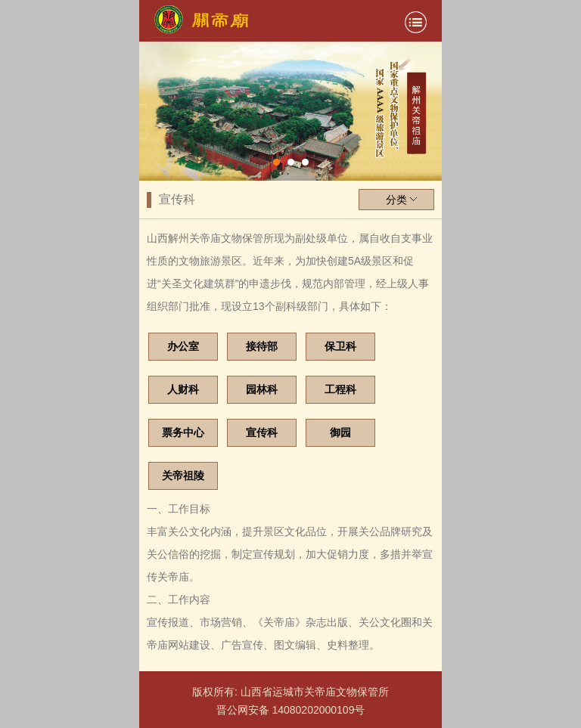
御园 (340, 432)
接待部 (262, 346)
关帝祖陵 (183, 476)
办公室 (183, 346)
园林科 (262, 389)
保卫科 (340, 346)
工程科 (340, 389)
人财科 (183, 389)
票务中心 (183, 432)
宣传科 (262, 432)
